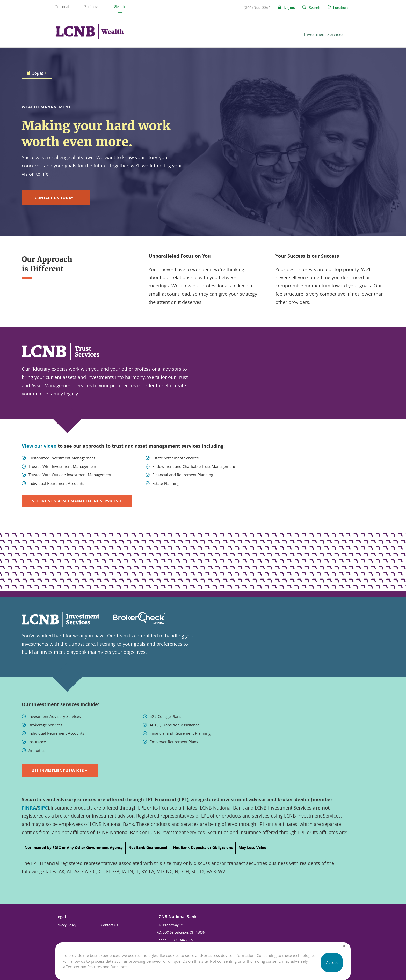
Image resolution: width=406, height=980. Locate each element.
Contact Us (109, 925)
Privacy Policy (66, 925)
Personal (62, 7)
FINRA (29, 808)
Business (91, 7)
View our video (39, 446)
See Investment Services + (60, 771)
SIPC (43, 808)
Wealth (119, 7)
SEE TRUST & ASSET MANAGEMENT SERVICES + (77, 501)
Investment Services (324, 35)
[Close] (344, 946)
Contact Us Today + (56, 198)
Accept (332, 962)
